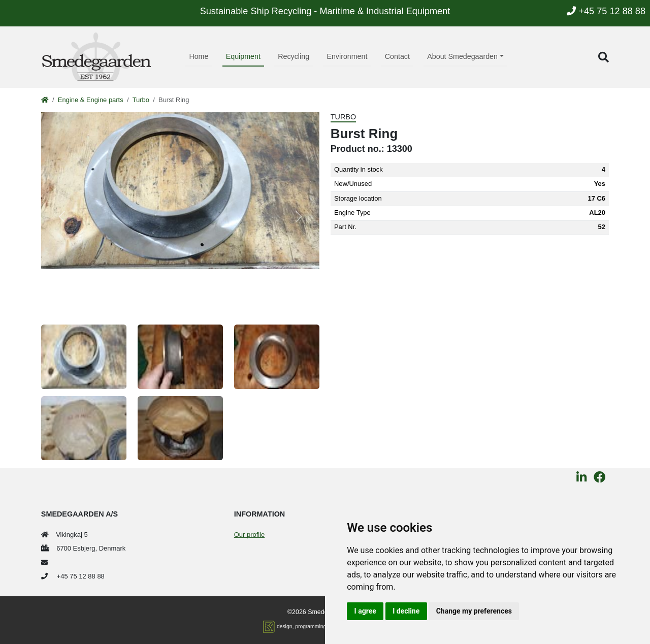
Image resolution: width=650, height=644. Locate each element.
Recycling (294, 56)
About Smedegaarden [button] (462, 56)
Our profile (249, 535)
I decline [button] (406, 611)
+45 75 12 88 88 (606, 11)
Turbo (141, 100)
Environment (347, 56)
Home (199, 56)
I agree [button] (365, 611)
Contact (397, 56)
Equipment (243, 56)
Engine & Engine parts (91, 100)
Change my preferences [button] (474, 611)
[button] (604, 57)
